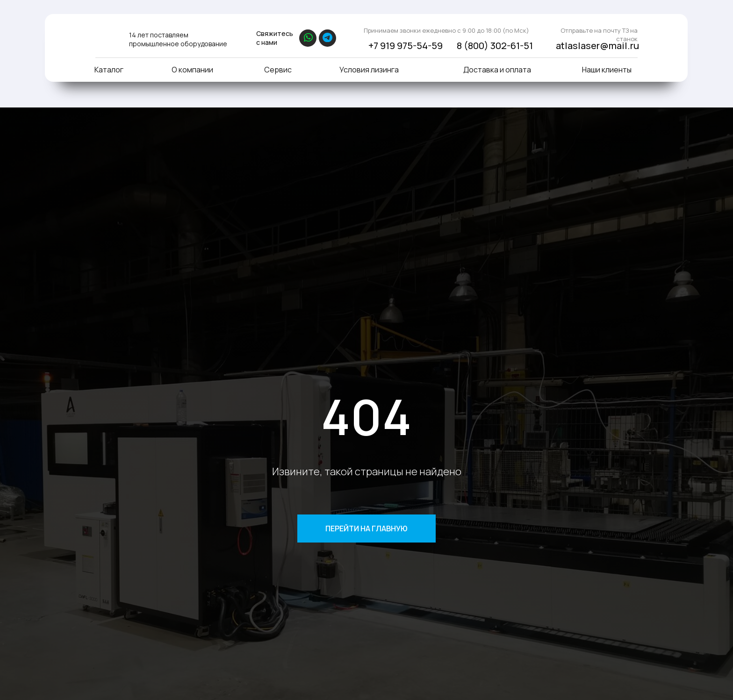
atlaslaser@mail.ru (597, 46)
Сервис (278, 70)
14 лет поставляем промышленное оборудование (178, 39)
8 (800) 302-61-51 (495, 46)
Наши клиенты (607, 70)
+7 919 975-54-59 (406, 46)
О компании (192, 70)
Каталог (109, 70)
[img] (106, 36)
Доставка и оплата (497, 70)
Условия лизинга (369, 70)
